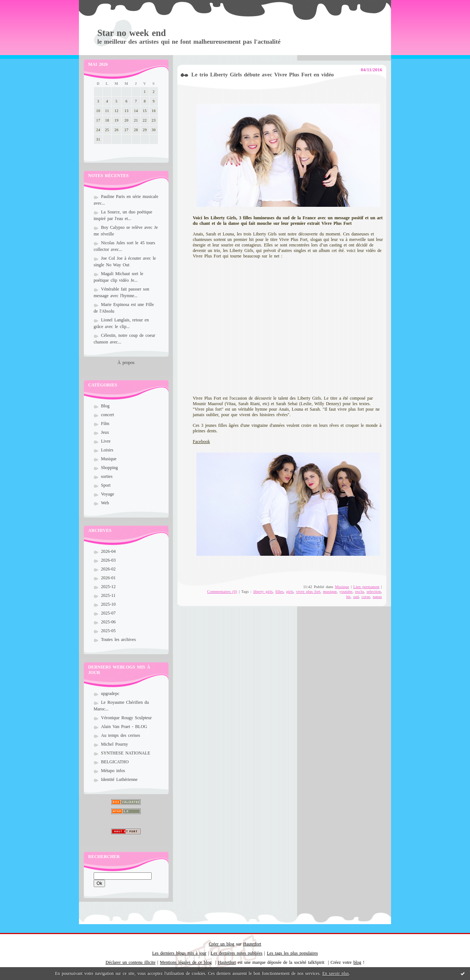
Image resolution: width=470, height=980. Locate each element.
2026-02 (108, 569)
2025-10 (108, 604)
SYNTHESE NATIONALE (126, 753)
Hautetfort (252, 944)
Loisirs (107, 450)
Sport (106, 485)
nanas (377, 597)
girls (290, 591)
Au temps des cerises (121, 735)
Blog (105, 406)
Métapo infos (113, 771)
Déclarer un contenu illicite (131, 962)
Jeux (105, 432)
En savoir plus (336, 973)
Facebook (201, 442)
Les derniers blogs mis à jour (179, 953)
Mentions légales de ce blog (186, 962)
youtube (346, 591)
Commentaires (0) (222, 591)
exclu (359, 591)
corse (366, 597)
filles (279, 591)
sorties (107, 476)
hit (348, 597)
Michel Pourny (115, 744)
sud (356, 597)
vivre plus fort (308, 591)
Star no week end (132, 33)
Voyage (108, 494)
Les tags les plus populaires (292, 953)
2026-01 (108, 578)
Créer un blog (222, 944)
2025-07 (108, 613)
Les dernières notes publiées (237, 953)
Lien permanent (366, 587)
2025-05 (108, 631)
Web (105, 503)
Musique (109, 459)
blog (357, 962)
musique (330, 591)
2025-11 (108, 595)
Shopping (109, 468)
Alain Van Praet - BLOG (124, 727)
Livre (106, 441)
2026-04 (108, 551)
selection (374, 591)
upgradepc (110, 693)
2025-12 (108, 587)
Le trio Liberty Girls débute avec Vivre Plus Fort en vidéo (263, 75)
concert (107, 415)
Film (105, 424)
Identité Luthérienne (119, 779)
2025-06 (108, 622)
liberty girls (263, 591)
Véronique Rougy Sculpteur (126, 718)
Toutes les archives (118, 639)
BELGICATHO (115, 762)
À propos (126, 363)
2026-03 (108, 560)
